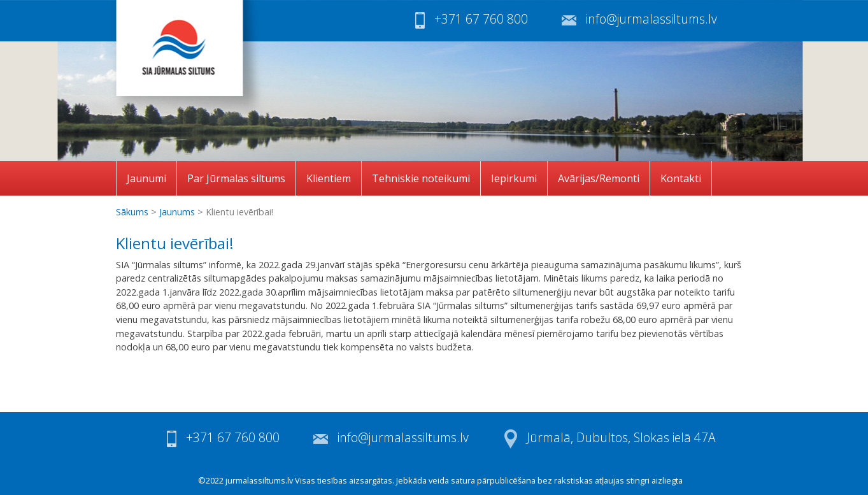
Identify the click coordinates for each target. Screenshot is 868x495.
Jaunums (177, 212)
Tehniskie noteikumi (421, 178)
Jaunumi (146, 178)
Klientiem (329, 178)
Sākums (132, 212)
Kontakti (681, 178)
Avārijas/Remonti (599, 178)
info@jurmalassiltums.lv (651, 19)
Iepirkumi (514, 178)
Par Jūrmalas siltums (236, 178)
